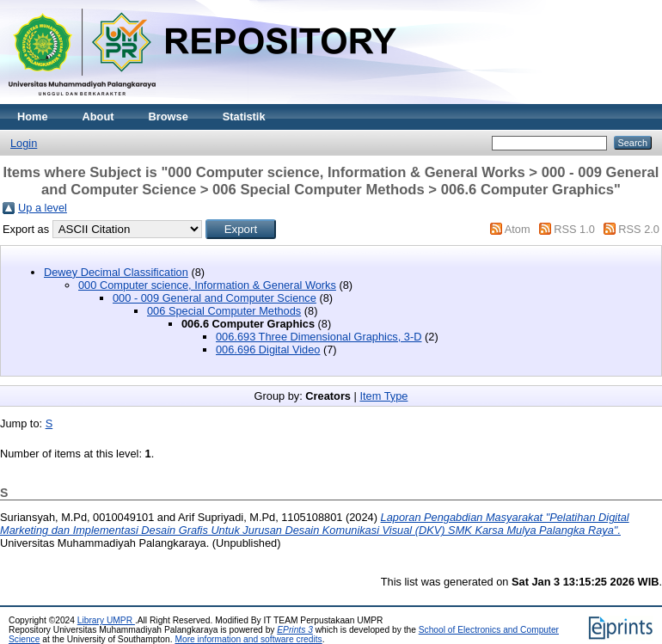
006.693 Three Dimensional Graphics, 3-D (319, 337)
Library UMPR (106, 620)
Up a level (43, 208)
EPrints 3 (295, 630)
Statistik (244, 117)
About (98, 117)
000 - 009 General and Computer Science (215, 298)
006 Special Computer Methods (224, 311)
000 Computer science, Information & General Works (207, 285)
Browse (169, 117)
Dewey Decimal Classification (116, 272)
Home (33, 117)
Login (24, 143)
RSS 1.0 (574, 229)
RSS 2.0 (639, 229)
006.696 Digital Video (268, 350)
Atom (518, 229)
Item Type (383, 396)
